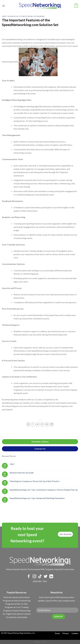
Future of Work (26, 16)
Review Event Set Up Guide (22, 473)
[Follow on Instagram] (34, 577)
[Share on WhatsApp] (28, 424)
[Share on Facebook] (33, 424)
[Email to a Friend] (42, 424)
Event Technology (10, 16)
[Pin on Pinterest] (47, 424)
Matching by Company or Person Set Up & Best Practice (35, 481)
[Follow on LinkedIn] (51, 577)
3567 (12, 464)
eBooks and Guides (19, 617)
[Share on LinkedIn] (52, 424)
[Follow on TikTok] (40, 577)
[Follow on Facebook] (29, 577)
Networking (39, 16)
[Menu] (3, 6)
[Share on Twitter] (38, 424)
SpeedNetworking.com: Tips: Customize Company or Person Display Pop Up (44, 490)
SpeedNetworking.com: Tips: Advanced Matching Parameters (37, 498)
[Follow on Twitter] (46, 577)
